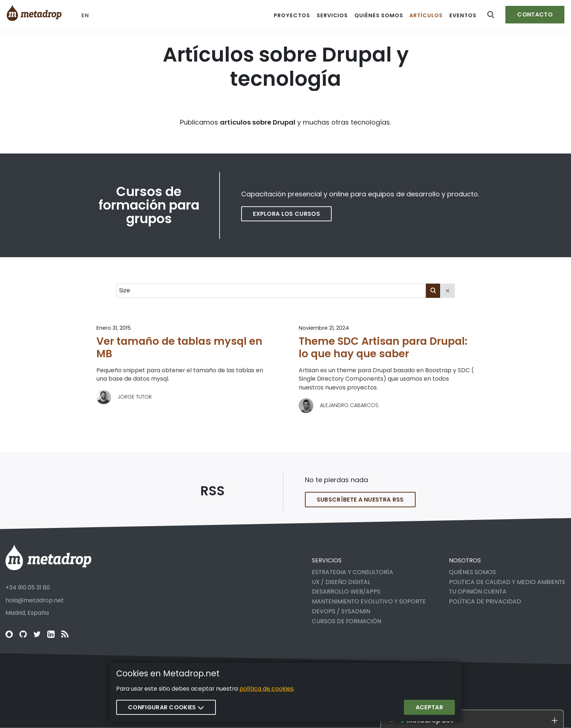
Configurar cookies (166, 707)
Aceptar (429, 707)
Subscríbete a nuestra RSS (360, 505)
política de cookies (266, 689)
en (85, 15)
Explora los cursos (286, 214)
